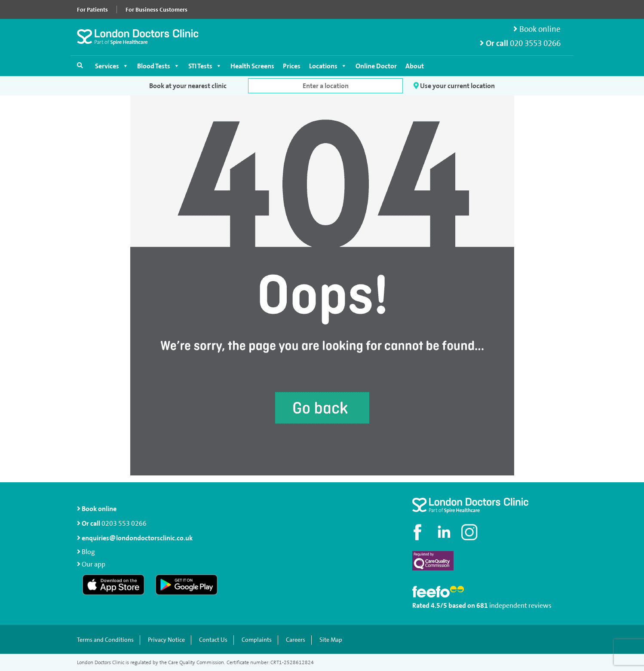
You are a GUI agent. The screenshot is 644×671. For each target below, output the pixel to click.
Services (112, 66)
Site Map (331, 640)
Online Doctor (376, 66)
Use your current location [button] (454, 86)
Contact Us (213, 640)
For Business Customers (156, 9)
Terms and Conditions (105, 640)
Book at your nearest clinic (188, 86)
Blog (88, 552)
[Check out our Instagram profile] (470, 532)
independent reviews (520, 605)
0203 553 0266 (124, 523)
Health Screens (252, 66)
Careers (296, 640)
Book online (537, 29)
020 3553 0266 (535, 43)
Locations (328, 66)
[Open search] (80, 65)
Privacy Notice (166, 640)
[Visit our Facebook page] (419, 532)
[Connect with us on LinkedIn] (445, 532)
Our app (94, 564)
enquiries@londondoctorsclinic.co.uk (135, 538)
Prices (292, 66)
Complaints (257, 640)
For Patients (92, 9)
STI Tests (205, 66)
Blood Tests (158, 66)
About (415, 66)
